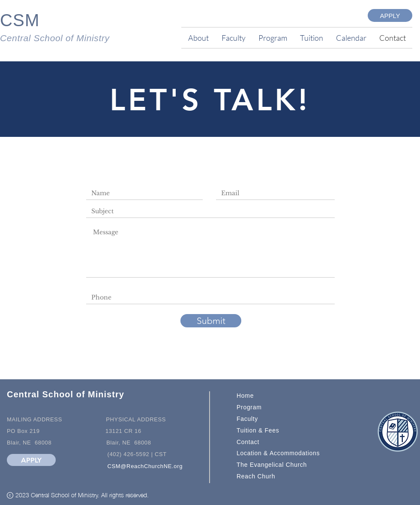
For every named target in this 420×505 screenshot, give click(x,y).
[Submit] (211, 321)
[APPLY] (390, 15)
